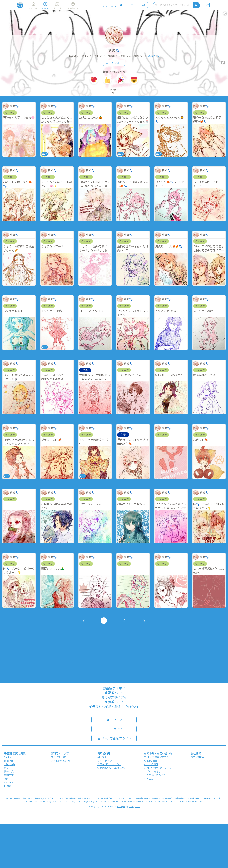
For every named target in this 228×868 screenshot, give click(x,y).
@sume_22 (153, 56)
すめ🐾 (114, 50)
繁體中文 (9, 775)
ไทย (6, 779)
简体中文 (9, 771)
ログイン (114, 720)
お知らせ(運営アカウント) (158, 757)
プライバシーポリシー (109, 764)
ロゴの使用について (155, 775)
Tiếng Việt (10, 764)
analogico (121, 806)
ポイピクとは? (59, 757)
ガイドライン (105, 761)
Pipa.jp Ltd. (134, 806)
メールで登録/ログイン (114, 738)
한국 (6, 768)
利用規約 (102, 757)
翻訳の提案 (19, 753)
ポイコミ (149, 779)
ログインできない (154, 771)
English (8, 757)
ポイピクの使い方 (60, 761)
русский (8, 782)
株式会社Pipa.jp (199, 757)
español (8, 761)
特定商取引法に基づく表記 (112, 768)
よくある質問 (151, 764)
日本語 (8, 786)
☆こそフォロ (114, 63)
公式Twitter (151, 761)
